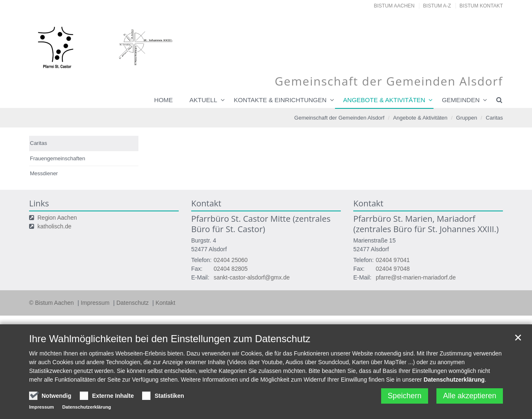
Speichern (405, 396)
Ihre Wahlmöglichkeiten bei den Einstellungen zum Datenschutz (170, 339)
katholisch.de (54, 226)
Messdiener (44, 173)
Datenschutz (133, 303)
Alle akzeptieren (470, 396)
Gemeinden (461, 100)
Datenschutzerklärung (454, 380)
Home (164, 100)
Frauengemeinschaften (58, 158)
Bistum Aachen (394, 6)
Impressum (96, 303)
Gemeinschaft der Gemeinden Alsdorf (339, 118)
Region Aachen (57, 218)
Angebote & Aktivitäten (384, 100)
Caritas (494, 118)
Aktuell (203, 100)
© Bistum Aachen (52, 303)
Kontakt (165, 303)
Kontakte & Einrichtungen (280, 100)
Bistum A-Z (437, 6)
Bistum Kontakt (481, 6)
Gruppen (467, 118)
